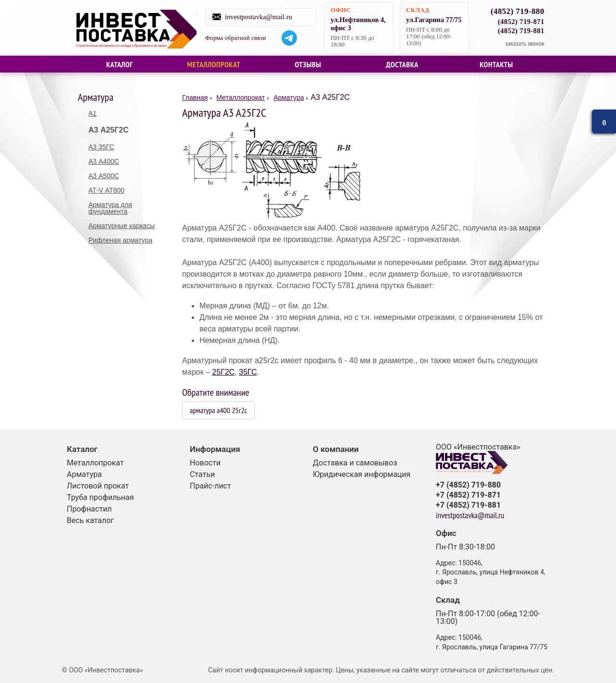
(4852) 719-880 (517, 12)
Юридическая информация (362, 474)
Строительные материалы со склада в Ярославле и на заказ (136, 28)
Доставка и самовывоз (355, 463)
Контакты (496, 64)
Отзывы (308, 64)
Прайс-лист (210, 486)
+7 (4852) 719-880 (468, 485)
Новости (205, 463)
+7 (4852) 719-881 (468, 505)
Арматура (84, 474)
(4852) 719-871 (521, 22)
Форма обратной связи (240, 38)
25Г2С (223, 372)
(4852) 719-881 (521, 31)
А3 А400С (104, 161)
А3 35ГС (101, 147)
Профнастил (89, 509)
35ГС (248, 372)
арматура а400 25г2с (218, 410)
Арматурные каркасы (122, 226)
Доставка (402, 64)
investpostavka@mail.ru (263, 17)
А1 (92, 113)
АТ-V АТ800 (106, 190)
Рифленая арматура (120, 240)
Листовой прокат (98, 486)
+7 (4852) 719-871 (468, 495)
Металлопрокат (214, 64)
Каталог (120, 64)
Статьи (202, 474)
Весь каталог (90, 520)
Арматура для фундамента (110, 208)
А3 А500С (104, 176)
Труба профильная (100, 497)
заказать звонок (525, 43)
